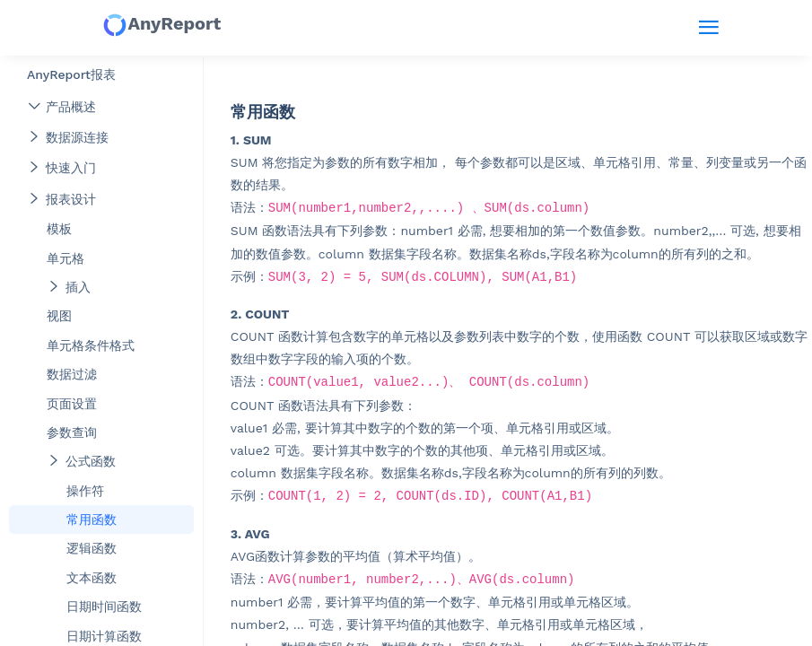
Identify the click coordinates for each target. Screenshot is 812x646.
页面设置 (72, 404)
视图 (59, 316)
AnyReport (162, 25)
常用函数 (92, 519)
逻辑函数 (92, 548)
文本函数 (92, 578)
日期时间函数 (104, 607)
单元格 (65, 258)
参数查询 (72, 432)
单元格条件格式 (91, 345)
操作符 (85, 491)
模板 (59, 229)
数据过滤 (72, 374)
